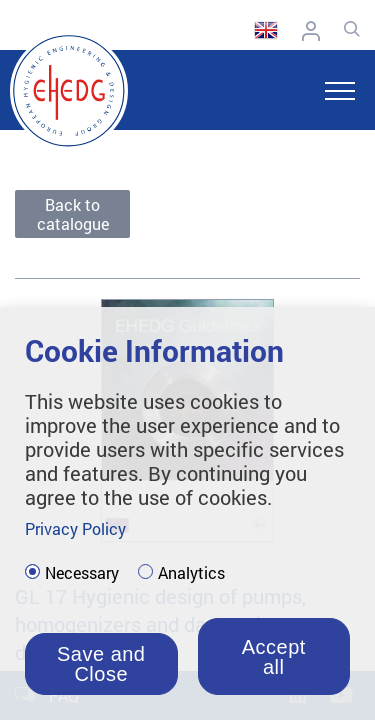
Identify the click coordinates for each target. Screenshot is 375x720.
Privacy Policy (75, 528)
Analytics (191, 573)
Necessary (82, 573)
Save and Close (101, 664)
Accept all (274, 657)
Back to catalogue (73, 214)
